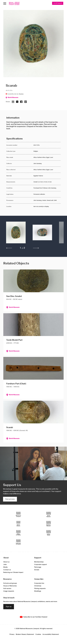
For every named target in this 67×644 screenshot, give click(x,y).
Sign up (9, 607)
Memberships (39, 562)
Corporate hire (39, 583)
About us (6, 562)
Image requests (9, 591)
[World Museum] (49, 514)
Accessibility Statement (51, 634)
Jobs (5, 565)
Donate (37, 570)
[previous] (9, 248)
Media (5, 567)
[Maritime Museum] (49, 524)
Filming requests (40, 589)
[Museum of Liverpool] (18, 514)
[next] (36, 248)
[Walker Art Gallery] (18, 533)
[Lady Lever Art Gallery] (18, 542)
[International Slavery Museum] (18, 524)
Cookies (38, 634)
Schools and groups (10, 583)
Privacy (12, 634)
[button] (16, 233)
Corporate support (41, 565)
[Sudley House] (49, 533)
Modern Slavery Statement (25, 634)
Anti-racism (7, 589)
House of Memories (10, 586)
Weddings (38, 591)
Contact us (7, 570)
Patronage (38, 567)
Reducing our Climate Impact (13, 572)
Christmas (38, 586)
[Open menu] (5, 3)
